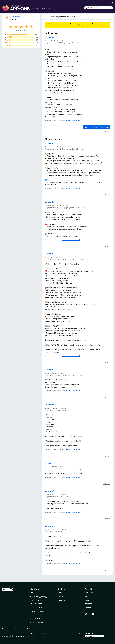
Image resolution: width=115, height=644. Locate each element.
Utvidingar (36, 9)
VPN (87, 596)
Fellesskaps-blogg (37, 611)
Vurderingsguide (37, 622)
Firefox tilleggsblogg (38, 596)
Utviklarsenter (36, 604)
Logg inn (110, 2)
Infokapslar (17, 629)
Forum (33, 615)
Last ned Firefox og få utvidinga (97, 127)
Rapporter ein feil (37, 618)
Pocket (88, 607)
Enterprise (62, 600)
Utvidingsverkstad (38, 600)
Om (31, 593)
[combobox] (99, 8)
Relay (87, 600)
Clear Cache (15, 17)
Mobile (60, 596)
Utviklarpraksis (36, 607)
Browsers (89, 593)
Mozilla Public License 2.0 (71, 120)
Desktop (61, 593)
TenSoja (15, 20)
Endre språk (89, 633)
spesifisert (21, 634)
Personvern (6, 629)
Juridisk (26, 629)
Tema (44, 9)
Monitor (88, 604)
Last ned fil (107, 131)
